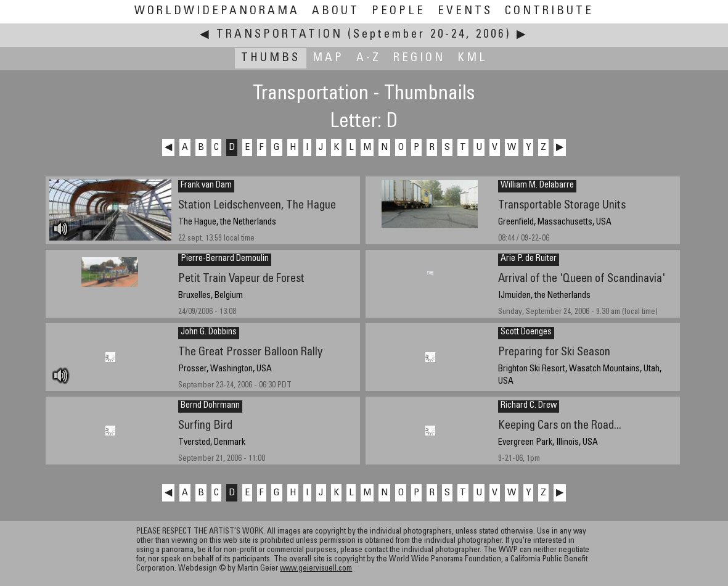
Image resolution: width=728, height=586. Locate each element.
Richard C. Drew (529, 406)
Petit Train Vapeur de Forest (241, 279)
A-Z (369, 58)
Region (419, 58)
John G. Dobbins (209, 332)
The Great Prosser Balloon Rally (250, 353)
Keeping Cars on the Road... (560, 426)
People (399, 11)
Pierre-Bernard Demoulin (225, 259)
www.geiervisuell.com (316, 569)
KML (472, 58)
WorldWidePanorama (217, 11)
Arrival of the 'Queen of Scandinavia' (582, 279)
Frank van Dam (206, 186)
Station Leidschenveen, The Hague (257, 206)
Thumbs (271, 58)
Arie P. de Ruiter (529, 259)
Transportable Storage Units (562, 206)
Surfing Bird (205, 426)
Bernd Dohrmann (210, 406)
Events (465, 11)
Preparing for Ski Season (554, 353)
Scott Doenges (526, 332)
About (336, 11)
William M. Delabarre (537, 186)
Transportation (280, 35)
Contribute (549, 11)
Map (328, 58)
